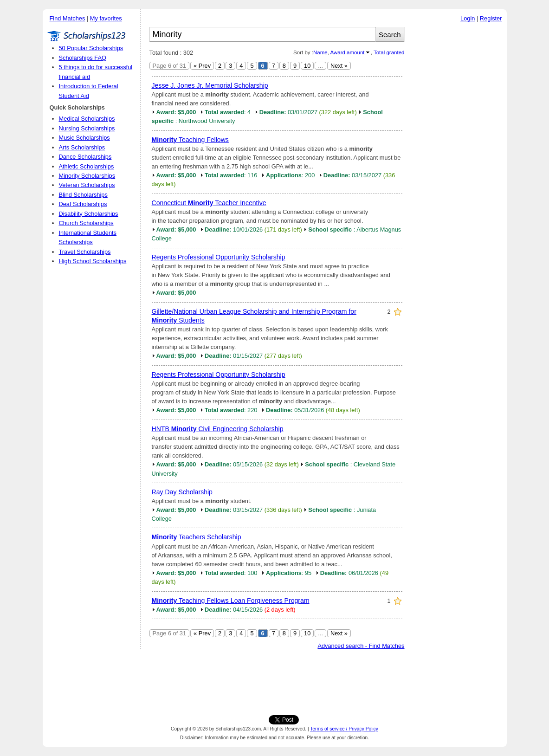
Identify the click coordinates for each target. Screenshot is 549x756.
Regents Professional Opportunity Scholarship (219, 257)
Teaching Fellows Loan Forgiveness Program (231, 601)
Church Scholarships (86, 223)
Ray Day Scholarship (182, 492)
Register (491, 18)
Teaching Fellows (190, 140)
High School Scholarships (93, 261)
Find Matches (68, 18)
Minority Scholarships (87, 176)
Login (468, 18)
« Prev (202, 66)
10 (307, 66)
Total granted (389, 52)
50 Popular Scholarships (91, 48)
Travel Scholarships (85, 252)
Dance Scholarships (85, 157)
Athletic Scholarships (87, 166)
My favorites (106, 18)
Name (320, 52)
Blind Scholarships (83, 195)
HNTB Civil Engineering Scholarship (218, 429)
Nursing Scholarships (87, 128)
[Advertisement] (458, 167)
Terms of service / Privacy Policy (344, 729)
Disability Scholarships (89, 214)
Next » (339, 66)
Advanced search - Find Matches (361, 646)
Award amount (347, 52)
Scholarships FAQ (83, 58)
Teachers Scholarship (197, 537)
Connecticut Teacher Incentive (209, 203)
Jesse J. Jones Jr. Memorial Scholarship (210, 85)
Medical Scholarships (87, 119)
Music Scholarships (84, 138)
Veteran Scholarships (87, 185)
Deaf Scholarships (83, 204)
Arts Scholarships (82, 147)
